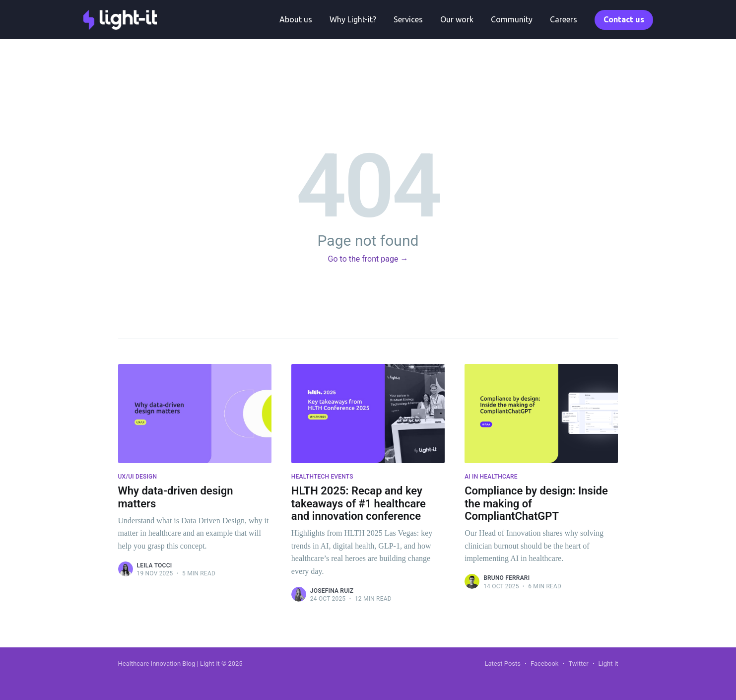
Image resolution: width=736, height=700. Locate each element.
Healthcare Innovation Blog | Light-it (170, 664)
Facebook (544, 664)
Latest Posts (502, 664)
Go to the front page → (368, 259)
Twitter (578, 664)
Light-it (608, 664)
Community (512, 19)
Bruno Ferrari (506, 578)
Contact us (624, 19)
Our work (457, 19)
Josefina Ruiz (332, 591)
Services (408, 19)
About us (296, 19)
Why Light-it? (353, 19)
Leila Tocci (155, 565)
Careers (564, 19)
